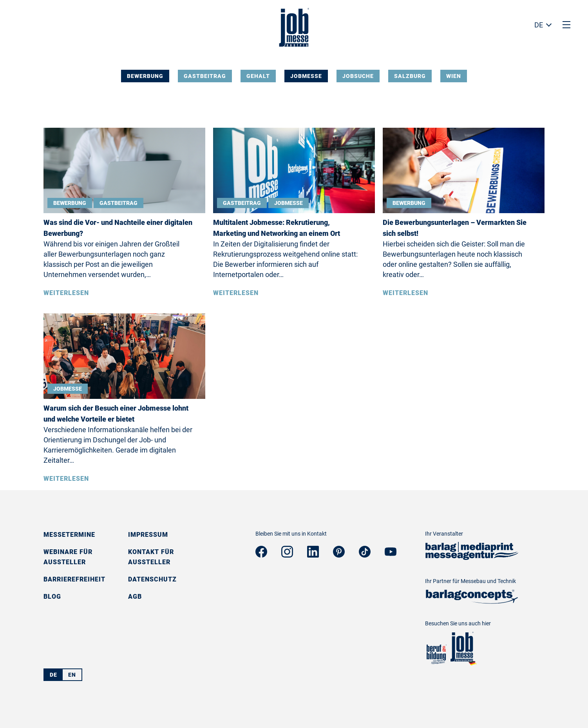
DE (539, 25)
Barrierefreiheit (74, 579)
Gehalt (258, 76)
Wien (454, 76)
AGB (135, 597)
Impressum (148, 535)
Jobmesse (306, 76)
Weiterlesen (66, 293)
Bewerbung (145, 76)
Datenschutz (152, 579)
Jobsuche (358, 76)
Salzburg (410, 76)
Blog (52, 597)
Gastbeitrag (205, 76)
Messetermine (69, 535)
